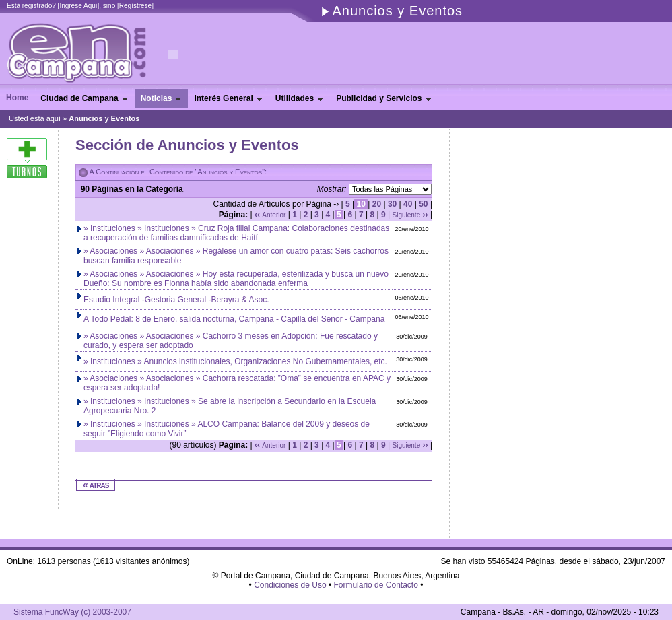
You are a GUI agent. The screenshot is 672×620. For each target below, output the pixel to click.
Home (17, 98)
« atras (96, 485)
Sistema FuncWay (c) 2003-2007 (72, 612)
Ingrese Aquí (78, 6)
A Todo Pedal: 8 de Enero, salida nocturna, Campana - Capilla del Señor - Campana (234, 319)
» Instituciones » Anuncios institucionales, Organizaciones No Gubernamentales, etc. (235, 361)
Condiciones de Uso (290, 585)
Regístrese (135, 6)
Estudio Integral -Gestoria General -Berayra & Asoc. (176, 300)
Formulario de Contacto (375, 585)
